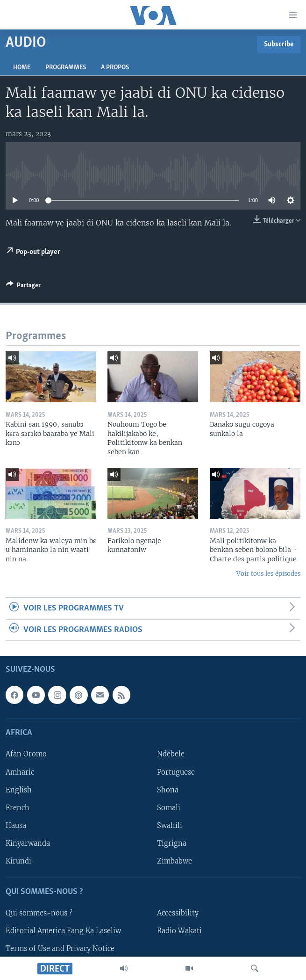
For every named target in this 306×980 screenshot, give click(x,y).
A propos (115, 68)
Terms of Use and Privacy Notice (60, 949)
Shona (168, 790)
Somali (169, 808)
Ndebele (171, 755)
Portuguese (176, 772)
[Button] (23, 287)
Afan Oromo (26, 755)
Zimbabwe (174, 861)
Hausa (16, 826)
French (18, 808)
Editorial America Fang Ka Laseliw (63, 931)
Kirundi (18, 861)
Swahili (170, 826)
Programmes (66, 68)
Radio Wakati (179, 931)
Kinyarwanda (28, 843)
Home (22, 68)
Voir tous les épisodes (268, 574)
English (19, 790)
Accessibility (178, 913)
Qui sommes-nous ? (39, 913)
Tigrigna (172, 843)
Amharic (20, 772)
